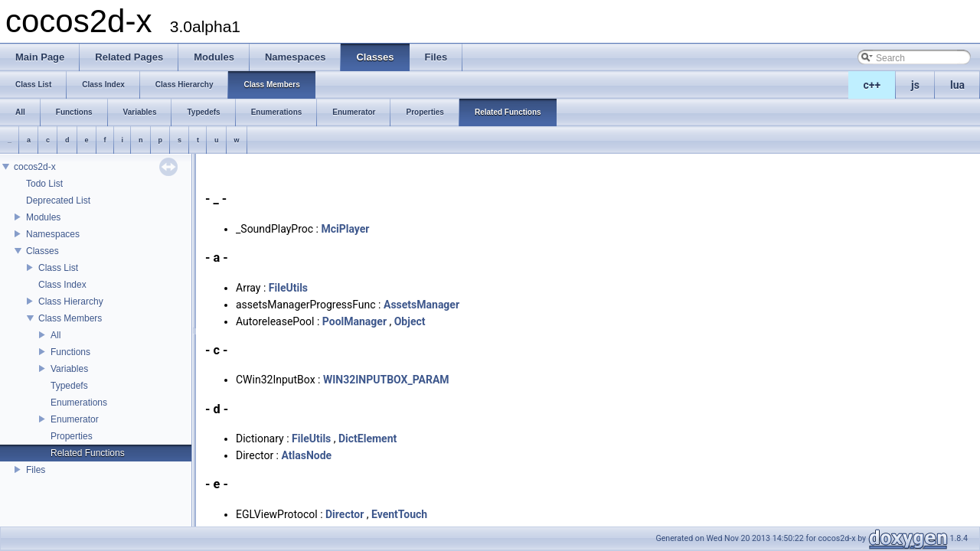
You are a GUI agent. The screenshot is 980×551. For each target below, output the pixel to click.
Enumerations (79, 403)
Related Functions (88, 453)
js (915, 85)
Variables (69, 369)
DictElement (367, 439)
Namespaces (53, 234)
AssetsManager (421, 305)
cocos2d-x (35, 167)
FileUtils (288, 288)
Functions (70, 352)
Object (410, 321)
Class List (58, 268)
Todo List (44, 184)
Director (345, 514)
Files (36, 470)
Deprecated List (58, 201)
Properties (72, 436)
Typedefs (69, 386)
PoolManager (354, 321)
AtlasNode (306, 455)
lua (957, 85)
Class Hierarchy (71, 302)
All (56, 335)
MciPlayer (345, 229)
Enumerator (75, 419)
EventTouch (399, 514)
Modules (43, 217)
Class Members (70, 318)
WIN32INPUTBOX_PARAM (386, 380)
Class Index (62, 285)
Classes (42, 251)
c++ (872, 85)
